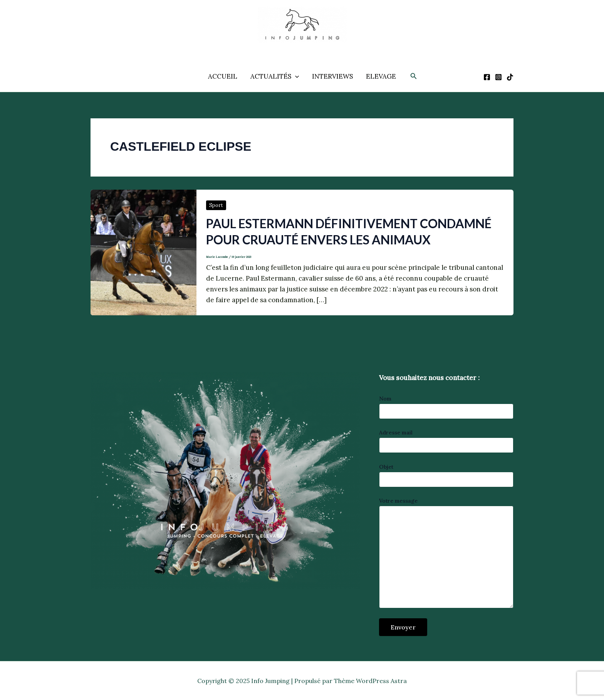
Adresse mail (446, 441)
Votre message (446, 554)
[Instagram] (498, 77)
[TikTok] (510, 77)
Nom (446, 407)
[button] (414, 76)
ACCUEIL (223, 76)
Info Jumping (294, 48)
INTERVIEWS (332, 76)
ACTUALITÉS (275, 76)
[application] (295, 76)
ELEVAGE (381, 76)
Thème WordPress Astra (370, 681)
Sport (216, 205)
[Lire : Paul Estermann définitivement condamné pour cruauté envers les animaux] (143, 252)
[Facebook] (487, 77)
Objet (446, 475)
